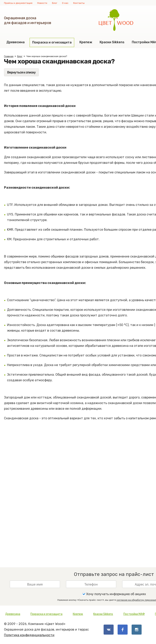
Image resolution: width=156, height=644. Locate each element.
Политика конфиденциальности (29, 635)
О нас (65, 3)
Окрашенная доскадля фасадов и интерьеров (28, 20)
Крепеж (86, 42)
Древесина (15, 42)
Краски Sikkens (112, 42)
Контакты (79, 3)
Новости (42, 3)
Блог (55, 3)
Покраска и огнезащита (52, 42)
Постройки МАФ (134, 614)
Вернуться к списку (21, 72)
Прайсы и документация (18, 3)
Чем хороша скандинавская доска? (47, 56)
